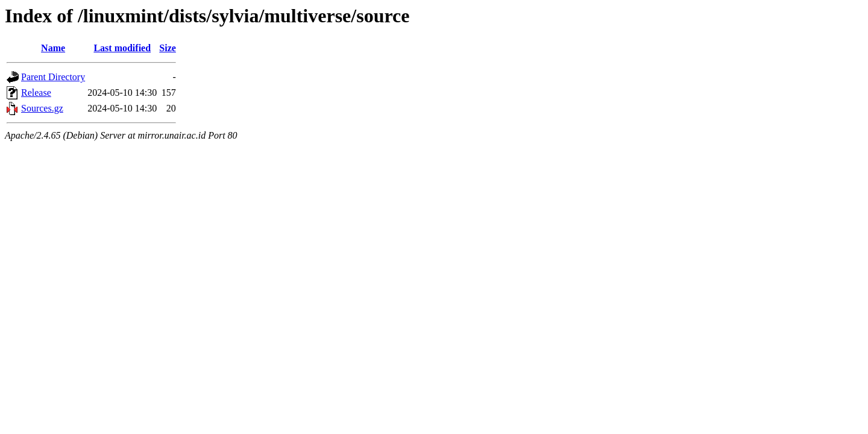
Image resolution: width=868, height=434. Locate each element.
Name (53, 48)
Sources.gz (42, 108)
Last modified (122, 48)
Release (36, 93)
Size (168, 48)
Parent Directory (53, 77)
